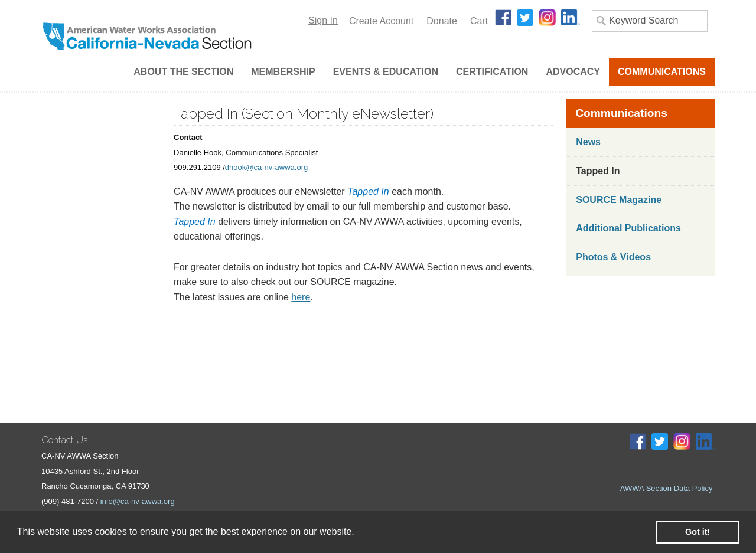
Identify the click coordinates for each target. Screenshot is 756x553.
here (301, 297)
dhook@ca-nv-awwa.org (266, 167)
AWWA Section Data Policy (667, 488)
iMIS (159, 37)
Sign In (323, 20)
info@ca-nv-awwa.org (138, 501)
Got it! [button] (698, 532)
